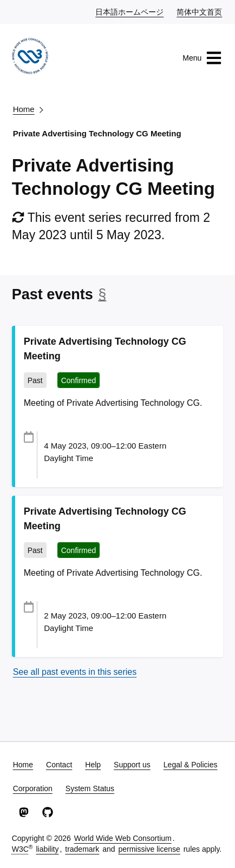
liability (47, 849)
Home (24, 109)
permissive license (149, 849)
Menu (202, 58)
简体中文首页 (200, 11)
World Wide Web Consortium (123, 838)
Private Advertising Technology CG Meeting (97, 133)
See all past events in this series (75, 672)
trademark (82, 849)
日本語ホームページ (130, 11)
